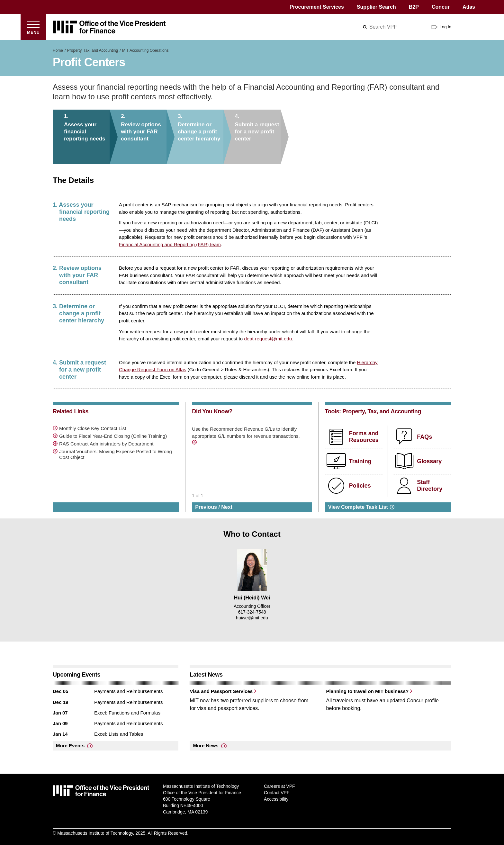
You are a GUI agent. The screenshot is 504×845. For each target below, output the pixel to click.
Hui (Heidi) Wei (252, 598)
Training (360, 461)
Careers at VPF (279, 786)
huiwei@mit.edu (252, 618)
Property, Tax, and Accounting (93, 50)
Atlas (469, 7)
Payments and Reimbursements (128, 691)
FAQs (424, 437)
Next (227, 507)
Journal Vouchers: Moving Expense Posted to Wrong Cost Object (116, 454)
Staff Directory (430, 486)
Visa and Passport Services (221, 691)
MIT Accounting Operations (145, 50)
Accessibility (276, 799)
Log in (445, 27)
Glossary (429, 461)
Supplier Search (376, 7)
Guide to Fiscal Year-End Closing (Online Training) (113, 436)
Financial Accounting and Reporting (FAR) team (170, 244)
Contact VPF (277, 793)
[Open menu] (33, 27)
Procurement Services (317, 7)
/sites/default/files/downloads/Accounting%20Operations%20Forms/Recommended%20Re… (195, 443)
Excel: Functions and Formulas (127, 713)
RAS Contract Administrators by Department (106, 444)
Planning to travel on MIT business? (367, 691)
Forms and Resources (364, 437)
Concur (441, 7)
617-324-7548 (252, 612)
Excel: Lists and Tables (119, 734)
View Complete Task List (358, 507)
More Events (70, 746)
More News (206, 746)
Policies (360, 486)
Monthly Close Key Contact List (93, 428)
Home (58, 50)
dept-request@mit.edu (268, 339)
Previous (206, 507)
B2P (414, 7)
